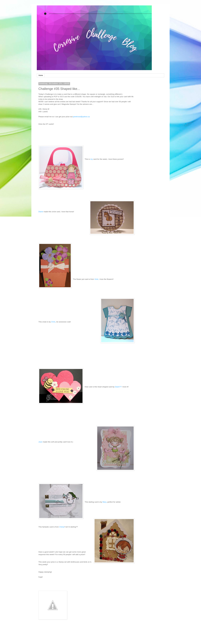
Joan (41, 442)
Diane (41, 212)
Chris (53, 322)
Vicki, (97, 279)
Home (41, 75)
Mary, (105, 502)
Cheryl (62, 527)
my (92, 159)
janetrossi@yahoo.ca (81, 117)
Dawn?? (118, 387)
